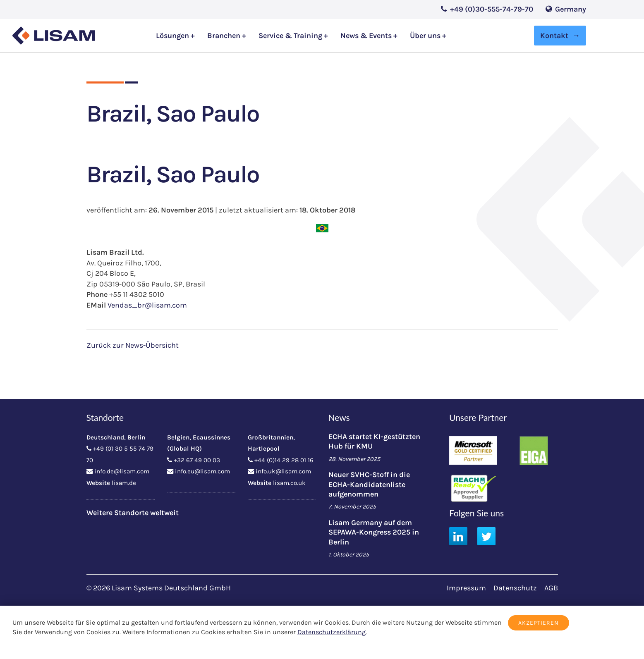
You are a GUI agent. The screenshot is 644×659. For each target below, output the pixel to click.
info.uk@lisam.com (283, 471)
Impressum (466, 588)
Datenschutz (515, 588)
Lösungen (173, 36)
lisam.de (124, 483)
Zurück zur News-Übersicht (133, 345)
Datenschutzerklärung (332, 632)
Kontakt (554, 36)
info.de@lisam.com (122, 471)
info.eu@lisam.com (202, 471)
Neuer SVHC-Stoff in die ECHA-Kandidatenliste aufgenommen (369, 484)
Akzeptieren (539, 623)
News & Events (367, 36)
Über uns (426, 36)
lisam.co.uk (289, 483)
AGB (551, 588)
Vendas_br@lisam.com (147, 305)
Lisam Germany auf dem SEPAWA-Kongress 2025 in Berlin (374, 532)
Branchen (225, 36)
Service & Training (291, 36)
